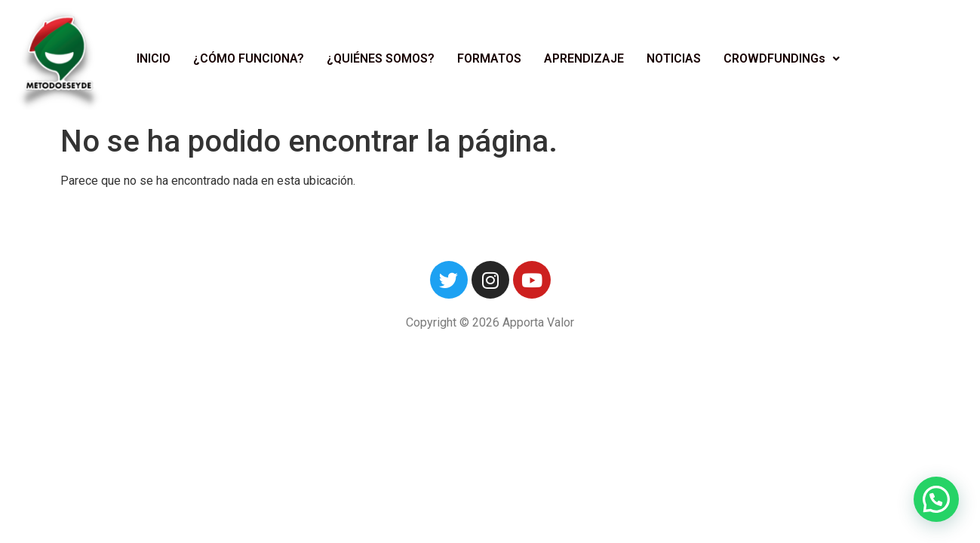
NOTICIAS (674, 58)
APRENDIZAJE (584, 58)
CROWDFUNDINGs (782, 58)
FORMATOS (489, 58)
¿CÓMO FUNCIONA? (249, 58)
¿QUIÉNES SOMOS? (381, 58)
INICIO (154, 58)
